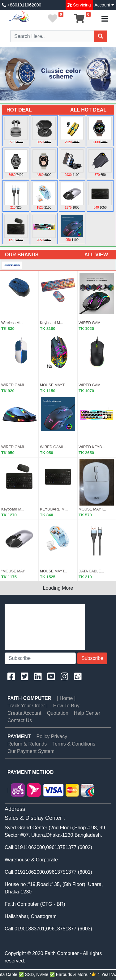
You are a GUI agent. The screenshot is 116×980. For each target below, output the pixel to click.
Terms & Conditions (74, 744)
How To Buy (66, 706)
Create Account (24, 713)
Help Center (87, 713)
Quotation (57, 713)
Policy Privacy (52, 736)
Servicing (81, 5)
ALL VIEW (96, 255)
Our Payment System (31, 751)
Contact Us (20, 720)
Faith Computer (29, 698)
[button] (9, 74)
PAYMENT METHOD (30, 772)
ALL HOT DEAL (88, 110)
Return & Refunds (27, 744)
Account (104, 5)
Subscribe (92, 658)
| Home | (66, 698)
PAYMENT (19, 736)
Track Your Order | (28, 706)
